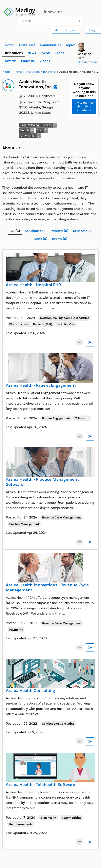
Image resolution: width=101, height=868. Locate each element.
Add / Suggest (66, 30)
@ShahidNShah (88, 62)
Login (93, 30)
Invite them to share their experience (84, 106)
